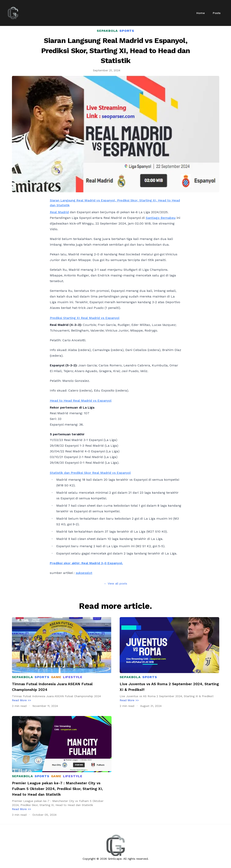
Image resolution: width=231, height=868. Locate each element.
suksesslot (84, 573)
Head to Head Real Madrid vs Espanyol (81, 401)
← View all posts (115, 583)
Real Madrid (59, 212)
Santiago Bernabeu (161, 218)
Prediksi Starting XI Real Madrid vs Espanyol (85, 318)
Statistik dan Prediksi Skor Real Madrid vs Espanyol (90, 473)
